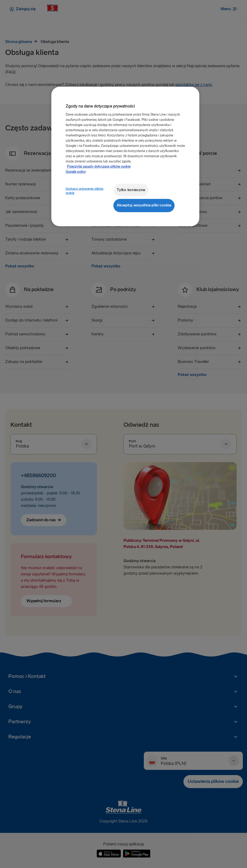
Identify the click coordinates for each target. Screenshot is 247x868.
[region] (125, 156)
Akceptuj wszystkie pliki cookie (144, 205)
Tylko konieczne (131, 190)
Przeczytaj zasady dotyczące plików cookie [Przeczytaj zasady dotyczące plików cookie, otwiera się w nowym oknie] (99, 167)
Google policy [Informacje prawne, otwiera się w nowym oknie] (76, 172)
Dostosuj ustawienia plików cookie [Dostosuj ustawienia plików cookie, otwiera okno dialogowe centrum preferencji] (85, 191)
